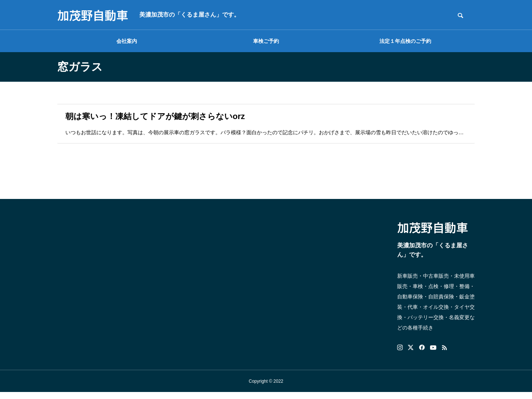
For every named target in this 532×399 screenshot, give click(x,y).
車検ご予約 (266, 41)
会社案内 (127, 41)
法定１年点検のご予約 (405, 41)
